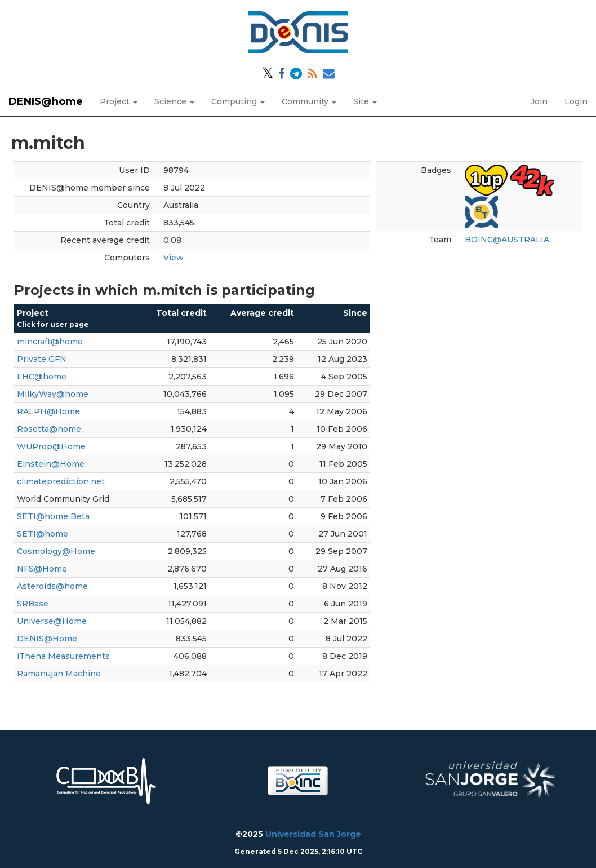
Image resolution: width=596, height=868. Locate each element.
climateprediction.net (61, 481)
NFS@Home (42, 569)
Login (576, 101)
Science (174, 101)
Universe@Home (52, 621)
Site (365, 101)
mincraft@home (50, 342)
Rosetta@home (49, 429)
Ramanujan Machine (59, 674)
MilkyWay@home (53, 394)
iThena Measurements (63, 656)
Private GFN (42, 359)
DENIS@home (46, 101)
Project (119, 101)
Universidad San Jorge (313, 834)
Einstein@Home (51, 464)
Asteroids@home (52, 586)
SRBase (33, 604)
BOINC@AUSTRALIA (507, 240)
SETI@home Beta (53, 516)
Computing (238, 101)
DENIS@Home (47, 639)
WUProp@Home (51, 446)
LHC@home (42, 377)
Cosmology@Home (56, 551)
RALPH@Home (48, 411)
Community (309, 101)
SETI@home (43, 534)
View (174, 258)
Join (539, 101)
